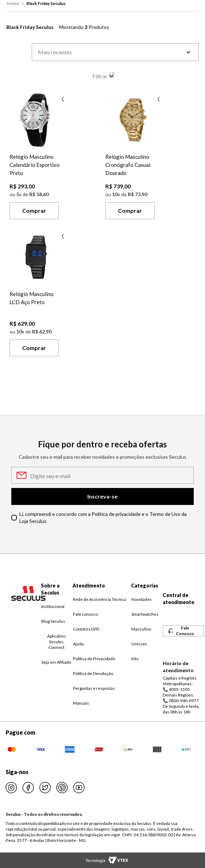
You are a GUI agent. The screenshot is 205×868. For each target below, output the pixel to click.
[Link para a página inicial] (14, 4)
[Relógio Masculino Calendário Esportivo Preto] (37, 158)
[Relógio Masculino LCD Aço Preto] (37, 295)
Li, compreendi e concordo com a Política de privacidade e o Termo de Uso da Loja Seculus (103, 517)
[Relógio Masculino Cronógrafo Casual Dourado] (132, 158)
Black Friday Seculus (46, 3)
